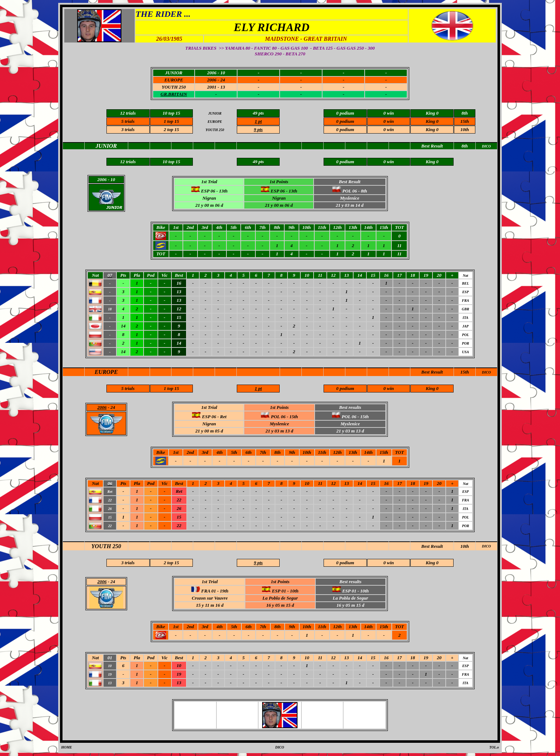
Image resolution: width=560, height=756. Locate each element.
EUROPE (106, 372)
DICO (486, 372)
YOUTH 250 (106, 546)
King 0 (432, 121)
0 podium (345, 129)
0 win (388, 129)
